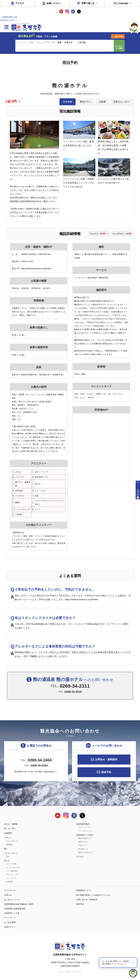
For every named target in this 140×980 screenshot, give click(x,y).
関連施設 (9, 845)
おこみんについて (12, 900)
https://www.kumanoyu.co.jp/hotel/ (36, 269)
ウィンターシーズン (86, 831)
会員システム (53, 3)
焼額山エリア (83, 842)
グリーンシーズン (13, 875)
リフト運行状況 (12, 871)
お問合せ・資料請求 (106, 759)
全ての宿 (119, 36)
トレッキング (11, 878)
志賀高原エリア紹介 (85, 835)
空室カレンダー (121, 102)
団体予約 (106, 772)
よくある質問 (10, 922)
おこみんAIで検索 (119, 47)
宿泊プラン (86, 102)
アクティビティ (11, 853)
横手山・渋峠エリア (86, 853)
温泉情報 (8, 833)
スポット (8, 838)
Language (123, 3)
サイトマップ (10, 918)
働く (6, 849)
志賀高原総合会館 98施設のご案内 (19, 904)
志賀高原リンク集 (12, 913)
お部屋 (102, 102)
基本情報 (68, 102)
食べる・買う (10, 829)
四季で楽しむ (88, 3)
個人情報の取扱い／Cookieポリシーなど (94, 895)
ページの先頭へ (138, 492)
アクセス (20, 3)
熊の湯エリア (83, 849)
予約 (8, 857)
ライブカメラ (10, 890)
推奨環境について (84, 890)
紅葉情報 (9, 882)
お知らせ (8, 895)
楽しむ (7, 861)
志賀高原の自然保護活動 (15, 909)
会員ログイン (10, 927)
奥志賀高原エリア (85, 838)
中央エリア (82, 845)
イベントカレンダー (14, 867)
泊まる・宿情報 (11, 824)
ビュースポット (12, 841)
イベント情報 (11, 864)
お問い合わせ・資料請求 (87, 900)
